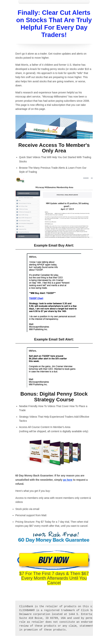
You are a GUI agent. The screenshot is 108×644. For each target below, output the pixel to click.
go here (68, 480)
